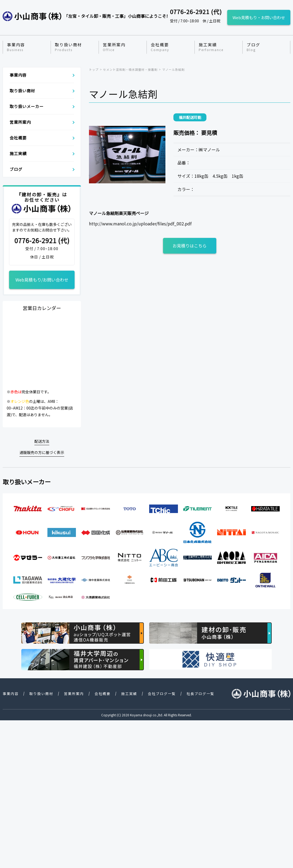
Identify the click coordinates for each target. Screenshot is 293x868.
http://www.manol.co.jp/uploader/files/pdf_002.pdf (140, 224)
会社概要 (160, 47)
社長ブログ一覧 (200, 694)
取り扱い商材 (68, 47)
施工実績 (211, 47)
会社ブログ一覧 (162, 694)
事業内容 (16, 47)
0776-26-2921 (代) (42, 241)
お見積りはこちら (190, 246)
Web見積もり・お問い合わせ (259, 17)
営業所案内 (114, 47)
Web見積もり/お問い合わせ (42, 280)
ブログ (253, 47)
